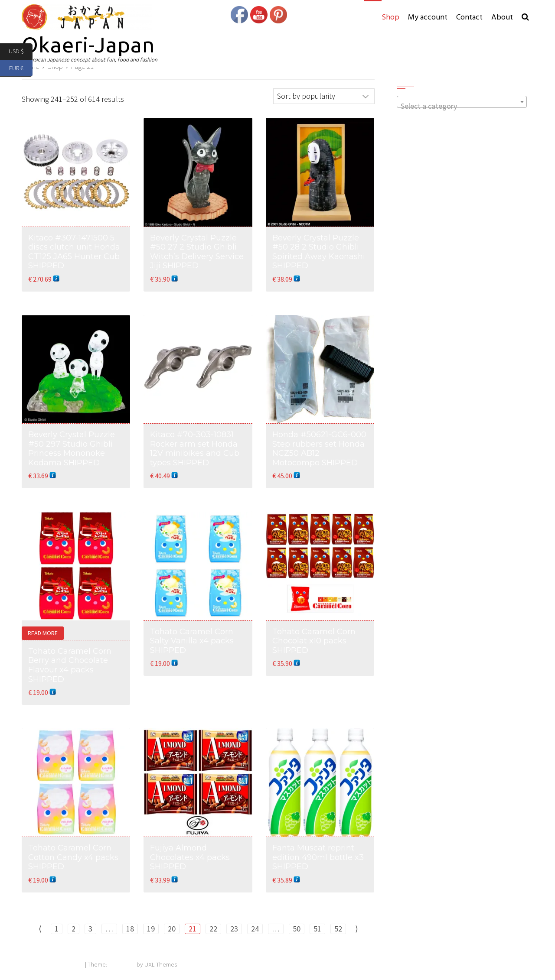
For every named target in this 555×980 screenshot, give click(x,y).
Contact (469, 18)
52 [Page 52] (338, 929)
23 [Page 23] (234, 929)
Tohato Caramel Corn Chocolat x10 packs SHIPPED (314, 641)
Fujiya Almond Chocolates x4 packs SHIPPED (190, 857)
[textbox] (462, 106)
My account (428, 18)
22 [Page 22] (213, 929)
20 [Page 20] (172, 929)
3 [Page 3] (90, 929)
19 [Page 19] (151, 929)
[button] (525, 18)
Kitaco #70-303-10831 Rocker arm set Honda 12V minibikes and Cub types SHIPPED (195, 449)
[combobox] (462, 102)
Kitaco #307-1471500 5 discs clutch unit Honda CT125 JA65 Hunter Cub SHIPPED (74, 252)
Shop (390, 18)
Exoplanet (122, 965)
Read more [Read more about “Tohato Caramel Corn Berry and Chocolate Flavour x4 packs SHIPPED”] (43, 633)
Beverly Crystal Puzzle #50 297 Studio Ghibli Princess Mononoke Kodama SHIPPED (72, 449)
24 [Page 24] (255, 929)
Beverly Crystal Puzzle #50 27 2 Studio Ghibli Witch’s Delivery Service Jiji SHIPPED (197, 252)
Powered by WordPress (53, 965)
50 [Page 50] (297, 929)
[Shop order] (324, 96)
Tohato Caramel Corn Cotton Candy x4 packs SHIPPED (73, 857)
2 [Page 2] (73, 929)
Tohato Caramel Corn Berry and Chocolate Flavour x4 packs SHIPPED (70, 665)
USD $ (21, 52)
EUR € (21, 69)
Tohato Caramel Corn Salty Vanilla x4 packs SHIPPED (192, 641)
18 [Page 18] (130, 929)
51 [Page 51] (317, 929)
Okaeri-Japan (88, 44)
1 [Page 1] (57, 929)
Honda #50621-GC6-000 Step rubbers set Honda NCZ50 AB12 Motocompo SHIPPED (319, 449)
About (502, 18)
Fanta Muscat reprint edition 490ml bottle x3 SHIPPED (318, 857)
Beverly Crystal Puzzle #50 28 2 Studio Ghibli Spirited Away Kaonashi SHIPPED (319, 252)
